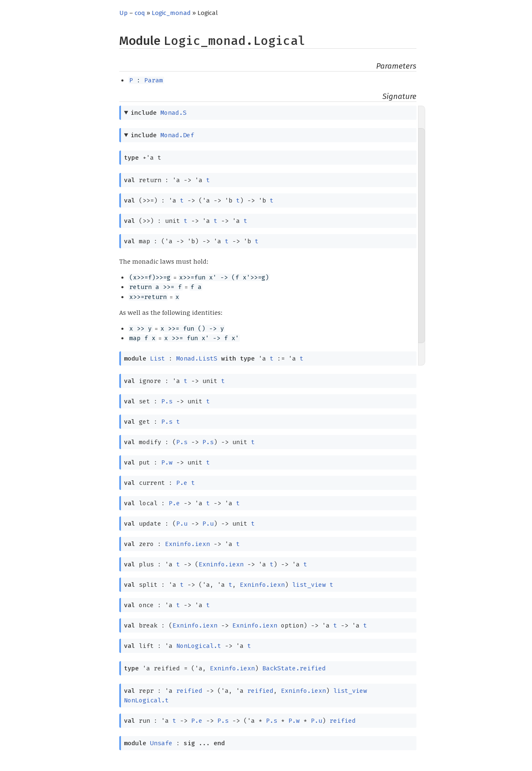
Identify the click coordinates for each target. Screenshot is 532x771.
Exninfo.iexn (187, 544)
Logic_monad (171, 13)
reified (189, 691)
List (158, 358)
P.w (167, 462)
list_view (309, 585)
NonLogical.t (199, 646)
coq (140, 13)
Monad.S (174, 113)
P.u (182, 524)
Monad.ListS (197, 358)
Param (154, 80)
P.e (182, 483)
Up (123, 13)
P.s (167, 401)
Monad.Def (177, 135)
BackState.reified (294, 668)
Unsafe (161, 743)
